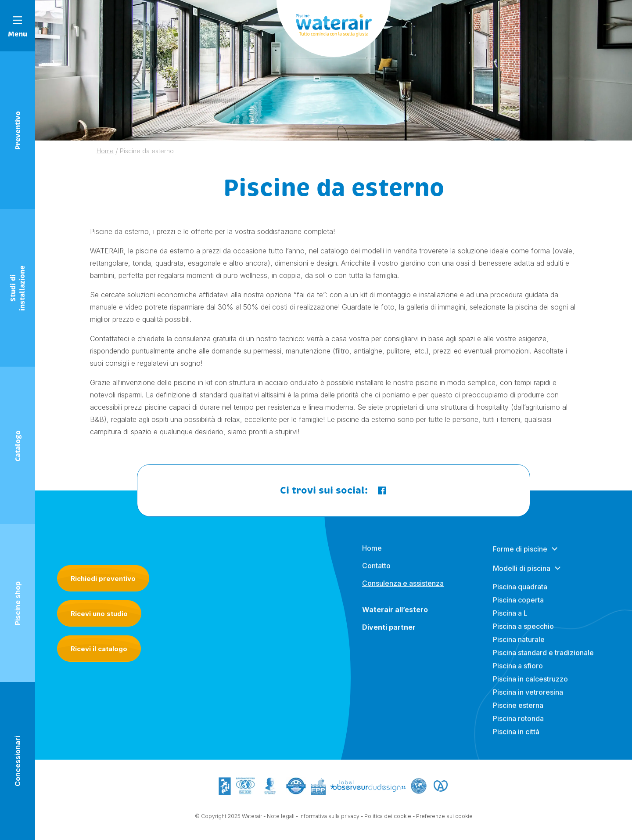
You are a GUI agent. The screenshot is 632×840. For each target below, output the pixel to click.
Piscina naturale (519, 646)
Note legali (281, 817)
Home (372, 555)
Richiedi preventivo (103, 579)
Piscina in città (516, 738)
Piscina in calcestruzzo (530, 685)
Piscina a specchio (523, 633)
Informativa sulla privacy (329, 817)
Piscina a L (510, 620)
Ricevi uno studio (99, 614)
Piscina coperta (518, 606)
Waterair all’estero (395, 616)
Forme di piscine (520, 555)
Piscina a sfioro (518, 672)
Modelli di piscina (522, 575)
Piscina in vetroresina (528, 699)
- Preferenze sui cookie (443, 817)
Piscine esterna (518, 712)
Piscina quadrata (520, 593)
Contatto (376, 572)
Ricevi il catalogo (99, 649)
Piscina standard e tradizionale (543, 659)
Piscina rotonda (518, 725)
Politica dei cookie (388, 817)
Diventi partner (389, 634)
